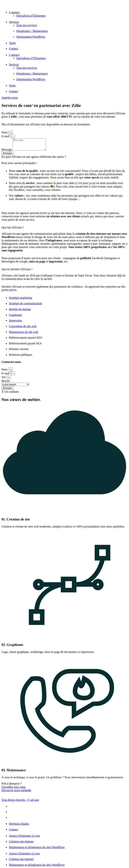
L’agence (14, 12)
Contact (13, 49)
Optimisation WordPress (31, 37)
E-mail (6, 136)
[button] (64, 159)
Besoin (6, 383)
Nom (5, 132)
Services (14, 22)
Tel (4, 379)
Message (7, 152)
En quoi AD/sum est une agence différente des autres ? (34, 159)
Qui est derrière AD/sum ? (17, 271)
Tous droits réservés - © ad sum (20, 802)
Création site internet (21, 844)
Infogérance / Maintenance (32, 31)
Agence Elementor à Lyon (24, 838)
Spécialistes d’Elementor (31, 16)
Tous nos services (27, 25)
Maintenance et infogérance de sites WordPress (37, 849)
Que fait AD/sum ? (13, 230)
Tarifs (12, 43)
